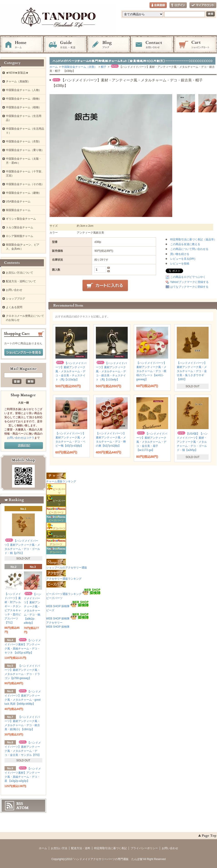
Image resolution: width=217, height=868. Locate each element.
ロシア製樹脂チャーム (20, 236)
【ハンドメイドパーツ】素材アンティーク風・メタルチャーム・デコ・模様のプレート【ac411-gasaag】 (151, 371)
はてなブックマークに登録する (189, 287)
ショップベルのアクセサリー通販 (67, 568)
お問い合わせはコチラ (21, 438)
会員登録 (158, 5)
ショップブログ (15, 299)
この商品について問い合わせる (189, 249)
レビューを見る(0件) (183, 259)
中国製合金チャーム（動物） (24, 99)
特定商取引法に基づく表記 (110, 848)
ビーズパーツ (56, 511)
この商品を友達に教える (185, 244)
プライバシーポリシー (144, 848)
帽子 (104, 67)
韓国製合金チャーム (18, 210)
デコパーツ (56, 543)
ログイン (178, 5)
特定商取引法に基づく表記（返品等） (193, 239)
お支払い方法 (59, 848)
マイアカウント (203, 5)
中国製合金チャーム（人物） (24, 90)
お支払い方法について (20, 273)
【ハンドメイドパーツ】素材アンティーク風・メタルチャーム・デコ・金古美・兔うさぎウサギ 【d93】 (192, 371)
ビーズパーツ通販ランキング (64, 594)
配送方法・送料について (21, 281)
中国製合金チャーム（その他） (25, 184)
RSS (20, 804)
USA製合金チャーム (18, 201)
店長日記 (24, 446)
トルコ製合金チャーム (20, 227)
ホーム (22, 45)
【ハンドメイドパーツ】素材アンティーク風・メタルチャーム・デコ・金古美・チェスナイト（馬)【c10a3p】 (71, 371)
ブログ (109, 45)
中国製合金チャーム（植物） (24, 107)
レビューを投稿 (180, 264)
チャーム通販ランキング (61, 481)
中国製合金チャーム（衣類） (79, 67)
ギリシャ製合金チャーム (21, 219)
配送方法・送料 (81, 848)
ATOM (22, 808)
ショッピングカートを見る (24, 352)
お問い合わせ (152, 45)
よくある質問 (14, 307)
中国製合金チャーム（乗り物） (25, 150)
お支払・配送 (65, 45)
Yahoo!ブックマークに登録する (189, 282)
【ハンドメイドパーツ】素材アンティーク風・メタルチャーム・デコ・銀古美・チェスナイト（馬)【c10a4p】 (111, 371)
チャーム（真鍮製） (18, 81)
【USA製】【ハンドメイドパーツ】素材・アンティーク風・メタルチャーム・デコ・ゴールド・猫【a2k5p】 (192, 442)
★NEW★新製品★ (17, 73)
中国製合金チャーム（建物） (24, 193)
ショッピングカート (195, 45)
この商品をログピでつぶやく (188, 277)
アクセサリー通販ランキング (64, 579)
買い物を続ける (180, 254)
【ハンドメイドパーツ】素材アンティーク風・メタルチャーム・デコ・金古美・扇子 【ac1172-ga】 (152, 442)
